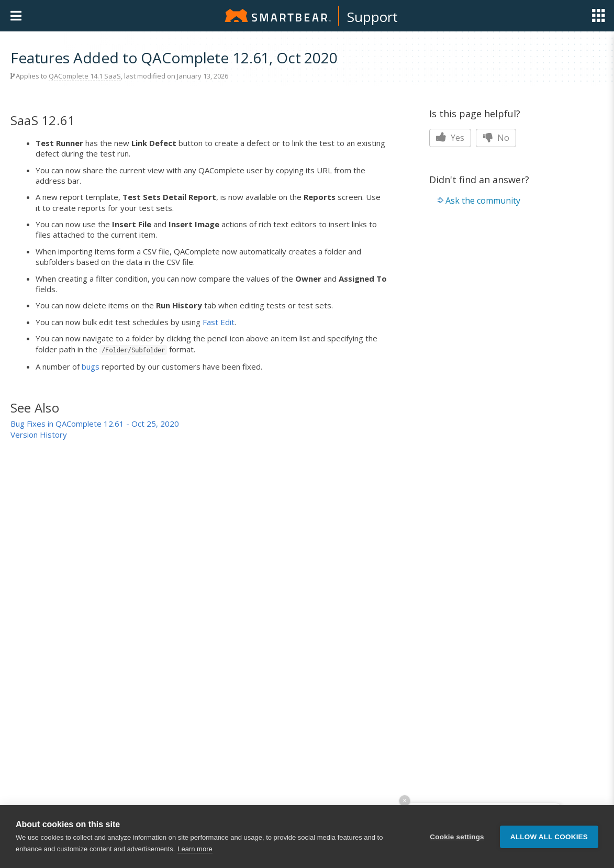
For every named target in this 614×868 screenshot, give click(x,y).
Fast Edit (219, 322)
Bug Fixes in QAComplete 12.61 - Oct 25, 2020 (95, 424)
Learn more (195, 849)
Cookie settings (457, 837)
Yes (450, 138)
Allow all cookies (549, 837)
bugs (91, 366)
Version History (39, 435)
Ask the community (483, 201)
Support (372, 17)
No (496, 138)
